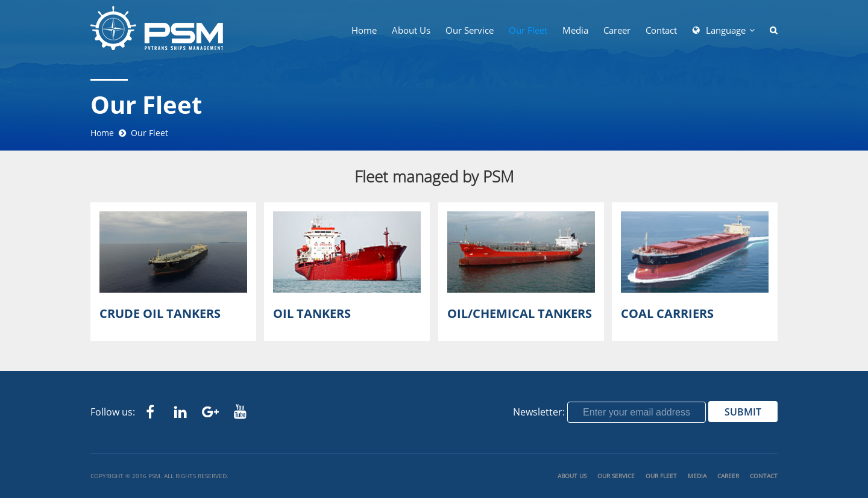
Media (575, 30)
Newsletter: (539, 412)
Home (364, 30)
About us (411, 30)
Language (726, 30)
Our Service (470, 30)
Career (617, 30)
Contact (661, 30)
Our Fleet (528, 30)
